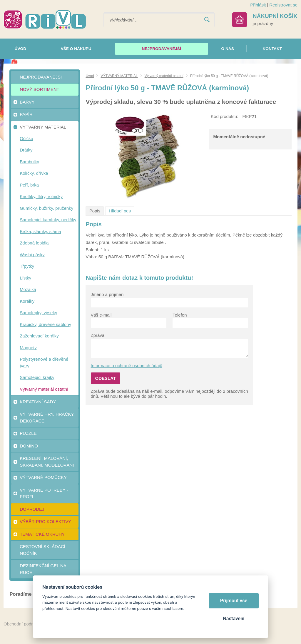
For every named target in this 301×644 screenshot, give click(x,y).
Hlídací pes (120, 211)
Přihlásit (258, 5)
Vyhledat (207, 20)
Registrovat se (283, 5)
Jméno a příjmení (108, 294)
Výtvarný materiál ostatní (164, 76)
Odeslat (106, 378)
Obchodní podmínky (23, 624)
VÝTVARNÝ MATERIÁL (119, 76)
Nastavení (234, 619)
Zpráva (98, 335)
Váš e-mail (101, 315)
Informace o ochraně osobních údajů (127, 366)
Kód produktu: (224, 116)
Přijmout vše (234, 601)
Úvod (90, 76)
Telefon (180, 315)
